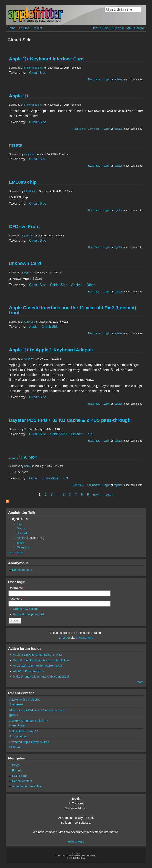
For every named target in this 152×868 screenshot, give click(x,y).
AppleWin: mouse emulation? (29, 721)
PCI (65, 478)
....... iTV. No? (23, 457)
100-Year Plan (121, 28)
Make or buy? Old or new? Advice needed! (41, 677)
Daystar (77, 434)
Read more (94, 79)
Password (16, 599)
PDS (90, 434)
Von (26, 429)
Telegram (23, 547)
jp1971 (14, 715)
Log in (107, 79)
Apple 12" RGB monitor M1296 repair (37, 666)
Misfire (21, 538)
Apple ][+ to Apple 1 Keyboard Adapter (51, 350)
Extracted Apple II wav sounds (29, 742)
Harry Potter (17, 725)
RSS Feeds (20, 776)
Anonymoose (18, 736)
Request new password (28, 614)
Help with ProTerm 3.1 (24, 731)
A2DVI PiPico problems (28, 671)
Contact (139, 28)
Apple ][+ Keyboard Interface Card (46, 59)
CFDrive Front (24, 226)
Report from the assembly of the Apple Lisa (41, 660)
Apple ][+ (19, 96)
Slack (20, 543)
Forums (24, 28)
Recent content (22, 570)
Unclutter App (84, 638)
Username (17, 588)
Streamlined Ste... (34, 68)
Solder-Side (59, 285)
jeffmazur (29, 236)
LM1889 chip (23, 182)
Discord (22, 533)
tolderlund (30, 191)
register (118, 79)
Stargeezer (16, 704)
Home (11, 28)
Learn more (16, 552)
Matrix (21, 528)
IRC (19, 524)
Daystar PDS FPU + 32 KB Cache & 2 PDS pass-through (70, 420)
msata (16, 145)
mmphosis (30, 154)
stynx (27, 273)
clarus (27, 466)
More (140, 682)
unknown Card (25, 263)
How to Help (76, 842)
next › (97, 494)
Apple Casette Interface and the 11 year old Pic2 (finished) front (72, 310)
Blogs (16, 765)
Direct (63, 638)
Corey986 (29, 322)
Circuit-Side (38, 73)
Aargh (27, 359)
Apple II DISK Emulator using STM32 (37, 655)
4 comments (94, 485)
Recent (37, 28)
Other (91, 285)
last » (109, 494)
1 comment (94, 129)
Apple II (77, 285)
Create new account (26, 609)
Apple (33, 327)
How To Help (100, 28)
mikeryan (15, 747)
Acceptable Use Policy (27, 786)
